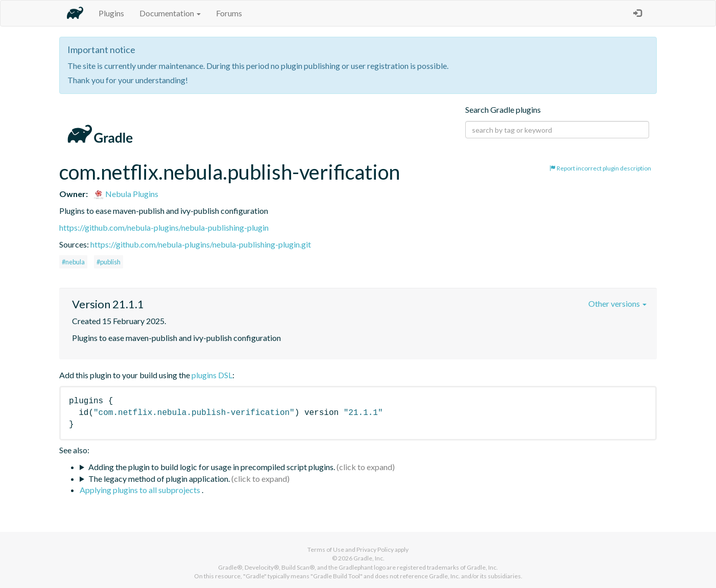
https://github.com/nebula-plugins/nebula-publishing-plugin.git (201, 244)
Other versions (617, 303)
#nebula (73, 262)
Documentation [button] (170, 13)
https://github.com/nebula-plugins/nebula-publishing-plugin (164, 227)
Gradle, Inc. (369, 558)
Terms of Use (326, 549)
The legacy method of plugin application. (159, 479)
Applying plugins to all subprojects (141, 490)
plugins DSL (212, 375)
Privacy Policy (375, 549)
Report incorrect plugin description (600, 168)
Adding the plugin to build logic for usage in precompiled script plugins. (212, 467)
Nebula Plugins (126, 194)
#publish (109, 262)
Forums (229, 13)
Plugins (111, 13)
